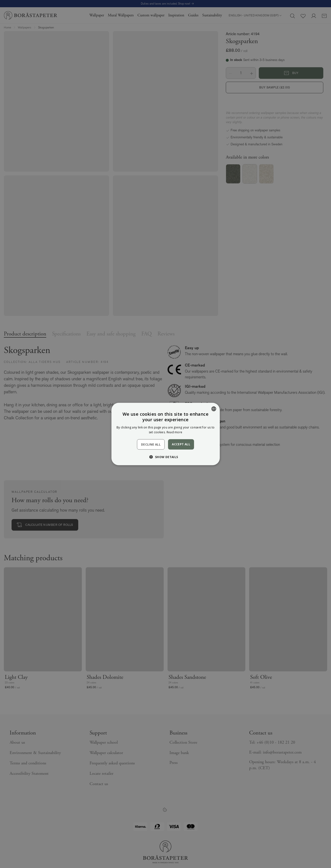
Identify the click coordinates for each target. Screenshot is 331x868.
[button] (165, 457)
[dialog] (165, 434)
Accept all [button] (181, 444)
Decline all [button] (151, 444)
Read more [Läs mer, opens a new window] (175, 432)
